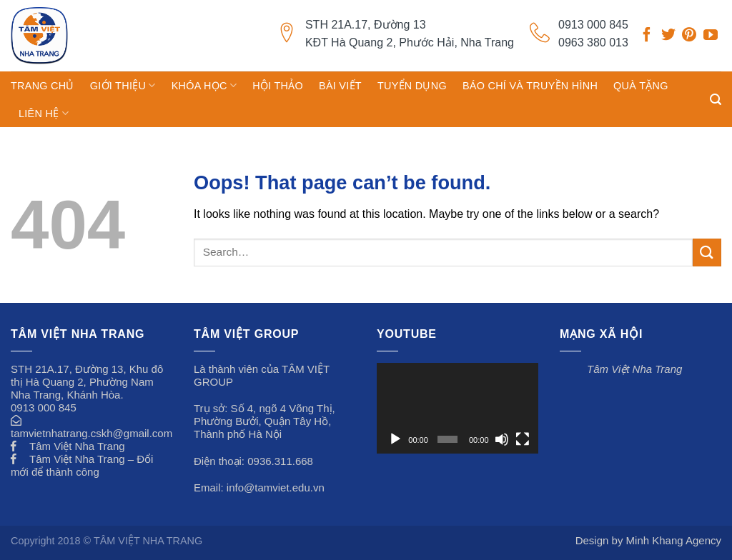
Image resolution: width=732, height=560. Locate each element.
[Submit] (707, 252)
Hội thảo (278, 86)
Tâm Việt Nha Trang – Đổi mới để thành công (82, 465)
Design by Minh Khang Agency (648, 540)
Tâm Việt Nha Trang (77, 446)
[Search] (716, 100)
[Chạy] (395, 439)
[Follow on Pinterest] (689, 36)
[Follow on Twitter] (668, 36)
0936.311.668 (280, 461)
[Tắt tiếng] (502, 439)
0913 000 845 (593, 25)
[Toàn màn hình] (523, 439)
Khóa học (204, 85)
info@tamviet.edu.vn (276, 487)
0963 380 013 (593, 42)
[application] (457, 408)
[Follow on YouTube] (711, 36)
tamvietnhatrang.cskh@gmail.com (91, 433)
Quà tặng (641, 86)
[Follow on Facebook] (647, 36)
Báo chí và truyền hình (530, 86)
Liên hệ (44, 113)
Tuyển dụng (412, 86)
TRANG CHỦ (43, 86)
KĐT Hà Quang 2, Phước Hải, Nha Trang (410, 42)
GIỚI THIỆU (123, 85)
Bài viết (340, 86)
